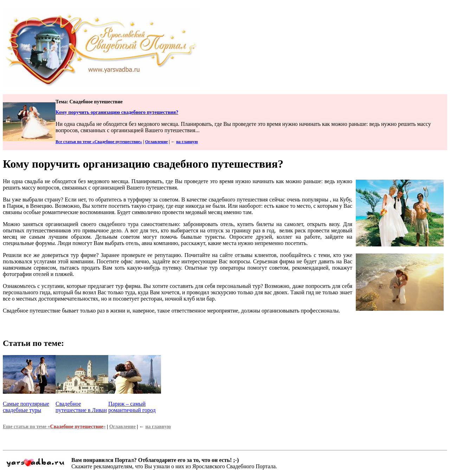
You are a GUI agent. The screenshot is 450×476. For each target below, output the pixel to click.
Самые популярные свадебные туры (26, 407)
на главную (187, 142)
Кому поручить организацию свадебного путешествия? (117, 112)
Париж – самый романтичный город (132, 407)
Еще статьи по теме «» (54, 427)
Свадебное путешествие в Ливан (81, 407)
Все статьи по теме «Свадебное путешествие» (99, 142)
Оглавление (156, 142)
